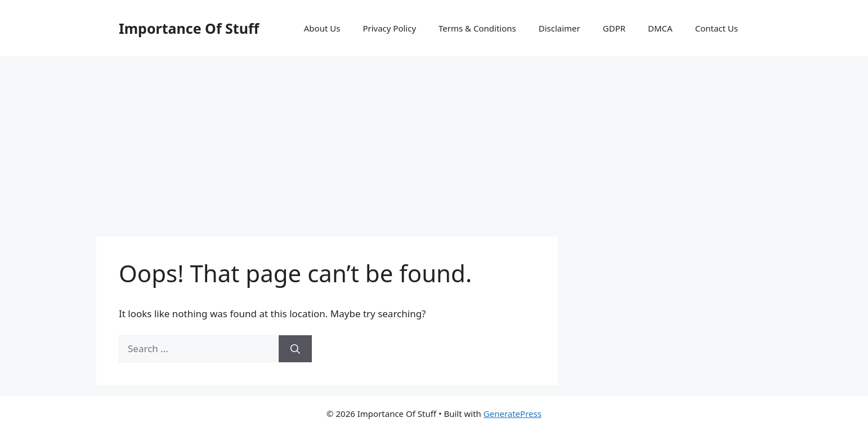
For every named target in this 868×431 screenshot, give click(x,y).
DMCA (660, 28)
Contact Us (717, 28)
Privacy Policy (389, 28)
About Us (322, 28)
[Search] (295, 349)
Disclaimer (560, 28)
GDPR (614, 28)
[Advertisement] (434, 141)
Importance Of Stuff (189, 28)
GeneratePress (513, 414)
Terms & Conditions (477, 28)
